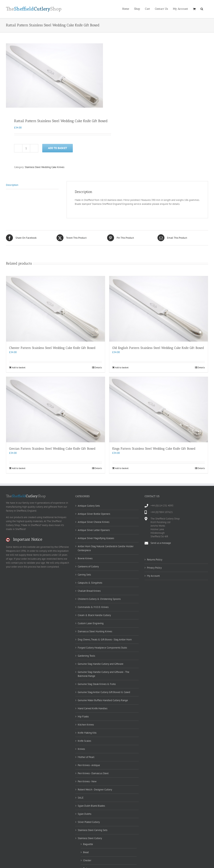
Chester (87, 860)
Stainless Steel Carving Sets (93, 830)
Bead (86, 852)
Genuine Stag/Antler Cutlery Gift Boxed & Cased (104, 691)
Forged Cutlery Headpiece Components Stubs (102, 647)
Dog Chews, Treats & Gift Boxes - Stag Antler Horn (105, 639)
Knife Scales (84, 740)
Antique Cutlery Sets (89, 505)
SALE (81, 797)
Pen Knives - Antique (89, 765)
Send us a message (161, 542)
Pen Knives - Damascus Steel (93, 773)
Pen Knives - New (87, 781)
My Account (153, 575)
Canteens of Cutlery (88, 566)
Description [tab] (12, 184)
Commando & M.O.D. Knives (93, 606)
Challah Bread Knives (89, 590)
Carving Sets (84, 574)
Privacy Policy (154, 567)
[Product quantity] (26, 147)
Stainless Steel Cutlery (90, 838)
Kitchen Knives (86, 724)
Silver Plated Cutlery (89, 821)
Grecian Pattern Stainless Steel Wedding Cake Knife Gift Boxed (52, 448)
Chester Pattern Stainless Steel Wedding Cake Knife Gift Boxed (52, 347)
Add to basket (58, 147)
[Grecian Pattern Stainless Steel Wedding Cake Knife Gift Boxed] (56, 409)
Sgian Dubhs (84, 813)
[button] (202, 9)
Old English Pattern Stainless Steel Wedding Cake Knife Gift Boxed (158, 347)
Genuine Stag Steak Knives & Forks (97, 683)
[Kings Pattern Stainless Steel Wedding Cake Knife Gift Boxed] (159, 409)
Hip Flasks (83, 716)
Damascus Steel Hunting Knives (95, 631)
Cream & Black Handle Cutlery (94, 614)
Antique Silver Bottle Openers (94, 513)
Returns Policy (155, 559)
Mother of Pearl (86, 756)
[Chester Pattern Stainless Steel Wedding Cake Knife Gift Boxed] (56, 308)
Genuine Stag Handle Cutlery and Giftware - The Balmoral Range (104, 673)
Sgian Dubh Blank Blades (91, 805)
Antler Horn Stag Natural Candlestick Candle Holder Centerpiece (106, 547)
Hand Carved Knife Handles (93, 708)
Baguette (88, 844)
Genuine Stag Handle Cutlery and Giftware (101, 663)
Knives (81, 748)
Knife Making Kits (87, 732)
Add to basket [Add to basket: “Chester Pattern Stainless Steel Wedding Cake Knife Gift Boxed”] (19, 367)
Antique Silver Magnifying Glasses (96, 537)
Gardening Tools (86, 655)
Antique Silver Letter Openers (94, 529)
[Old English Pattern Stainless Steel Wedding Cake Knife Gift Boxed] (159, 308)
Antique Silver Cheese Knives (94, 521)
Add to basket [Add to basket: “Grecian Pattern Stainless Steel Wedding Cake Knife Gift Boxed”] (19, 468)
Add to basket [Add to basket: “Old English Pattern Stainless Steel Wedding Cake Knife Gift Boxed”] (122, 367)
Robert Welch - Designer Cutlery (95, 789)
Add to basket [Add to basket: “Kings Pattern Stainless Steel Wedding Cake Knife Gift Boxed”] (122, 468)
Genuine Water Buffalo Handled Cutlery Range (103, 699)
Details (98, 367)
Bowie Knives (85, 558)
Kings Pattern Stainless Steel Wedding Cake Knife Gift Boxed (154, 448)
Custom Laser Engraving (91, 623)
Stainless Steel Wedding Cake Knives (45, 166)
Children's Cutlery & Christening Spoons (99, 598)
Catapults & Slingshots (90, 582)
